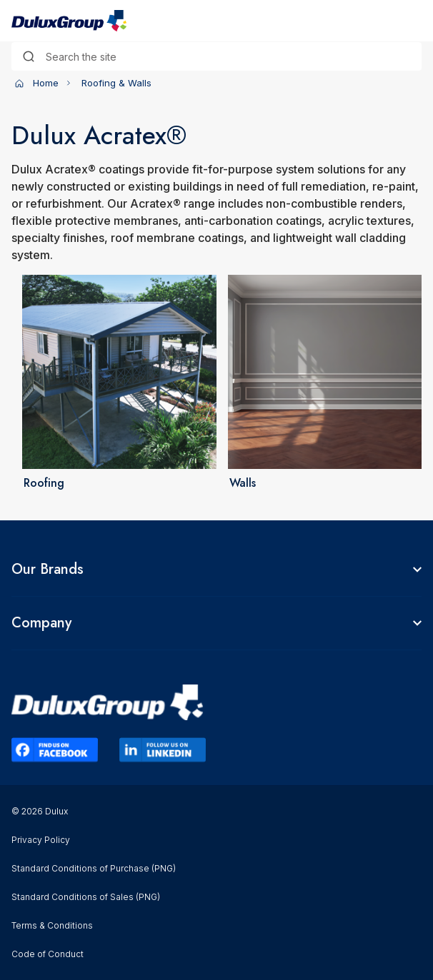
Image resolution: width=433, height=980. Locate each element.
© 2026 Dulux (40, 811)
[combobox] (216, 56)
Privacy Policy (41, 840)
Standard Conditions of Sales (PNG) (86, 897)
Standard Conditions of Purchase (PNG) (94, 868)
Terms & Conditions (52, 925)
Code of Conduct (48, 954)
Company (41, 623)
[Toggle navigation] (413, 21)
